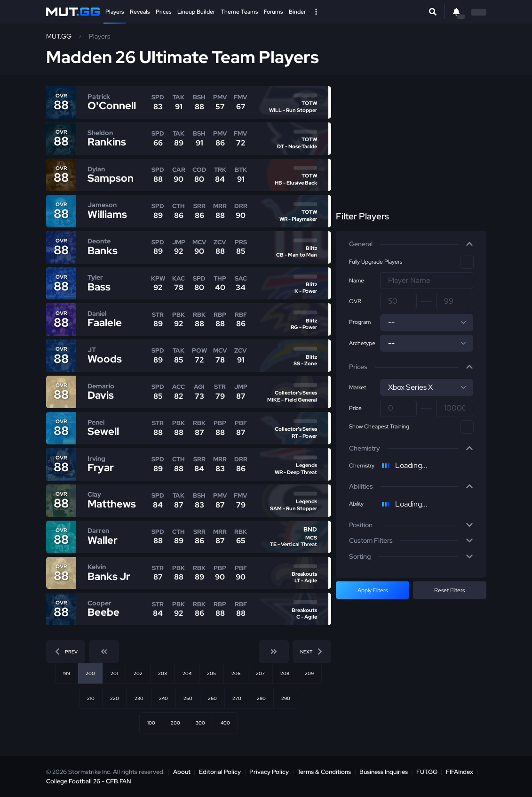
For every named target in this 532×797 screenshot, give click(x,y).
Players (115, 12)
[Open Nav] (316, 12)
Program (360, 322)
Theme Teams (239, 12)
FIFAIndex (460, 772)
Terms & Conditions (324, 772)
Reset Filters (449, 590)
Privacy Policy (269, 772)
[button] (411, 244)
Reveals (140, 12)
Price (355, 408)
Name (357, 281)
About (182, 772)
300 (200, 723)
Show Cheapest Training (379, 427)
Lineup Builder (196, 12)
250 (188, 698)
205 (211, 673)
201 (114, 673)
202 (138, 673)
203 (163, 673)
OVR (355, 301)
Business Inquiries (384, 772)
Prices (164, 12)
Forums (274, 12)
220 (115, 698)
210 (91, 698)
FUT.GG (427, 772)
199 (67, 673)
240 (163, 698)
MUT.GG (59, 36)
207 (260, 673)
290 (286, 698)
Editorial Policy (220, 772)
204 (187, 673)
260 (212, 698)
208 (285, 673)
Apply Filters (373, 590)
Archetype (362, 343)
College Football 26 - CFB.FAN (89, 781)
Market (357, 387)
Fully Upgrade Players (376, 262)
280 (261, 698)
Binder (297, 12)
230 (139, 698)
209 (309, 673)
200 (175, 723)
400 (225, 723)
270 (237, 698)
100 (151, 723)
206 (236, 673)
